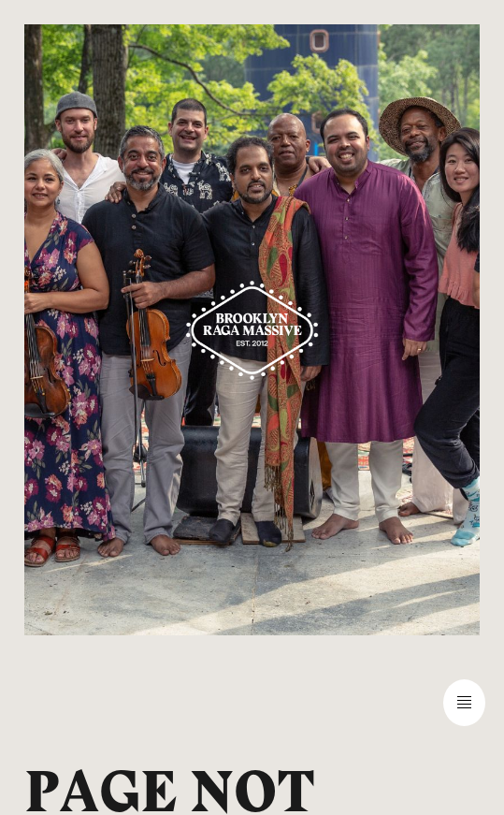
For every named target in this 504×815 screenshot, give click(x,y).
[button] (252, 703)
